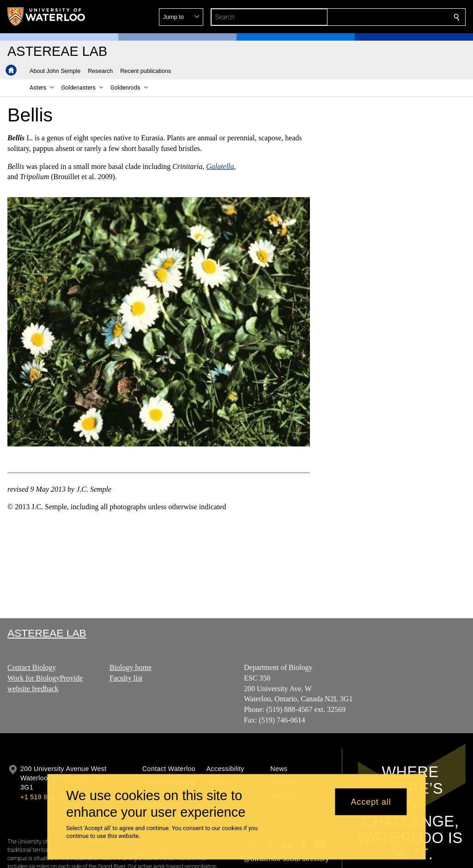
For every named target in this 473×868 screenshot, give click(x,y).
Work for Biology (33, 678)
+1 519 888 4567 (46, 797)
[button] (390, 17)
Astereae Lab (47, 633)
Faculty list (126, 678)
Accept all (371, 802)
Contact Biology (32, 667)
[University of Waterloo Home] (47, 17)
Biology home (130, 667)
